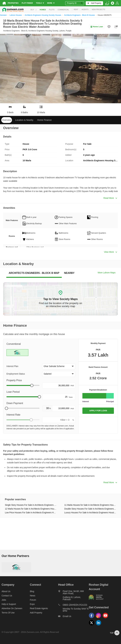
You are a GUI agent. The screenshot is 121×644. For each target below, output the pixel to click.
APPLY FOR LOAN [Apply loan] (98, 411)
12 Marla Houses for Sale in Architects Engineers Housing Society (31, 509)
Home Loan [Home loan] (97, 27)
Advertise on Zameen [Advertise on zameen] (12, 608)
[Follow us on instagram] (99, 618)
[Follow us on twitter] (92, 625)
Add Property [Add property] (36, 613)
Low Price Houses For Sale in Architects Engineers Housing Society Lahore (31, 513)
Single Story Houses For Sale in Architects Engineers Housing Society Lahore (31, 505)
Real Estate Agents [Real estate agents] (39, 608)
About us (6, 591)
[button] (59, 366)
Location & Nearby (24, 120)
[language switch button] (107, 3)
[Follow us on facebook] (92, 618)
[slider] (32, 385)
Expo (32, 604)
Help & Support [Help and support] (9, 604)
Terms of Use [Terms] (8, 613)
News (33, 596)
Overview (7, 120)
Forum (33, 600)
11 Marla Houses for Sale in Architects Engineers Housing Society (90, 505)
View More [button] (111, 252)
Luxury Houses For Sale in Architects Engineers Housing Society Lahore (90, 513)
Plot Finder (27, 3)
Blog (32, 591)
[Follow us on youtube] (106, 618)
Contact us (7, 596)
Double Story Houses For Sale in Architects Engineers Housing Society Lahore (90, 509)
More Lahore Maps (107, 273)
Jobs (4, 600)
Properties (13, 3)
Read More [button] (110, 198)
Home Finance (45, 120)
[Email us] (73, 617)
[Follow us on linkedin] (99, 625)
